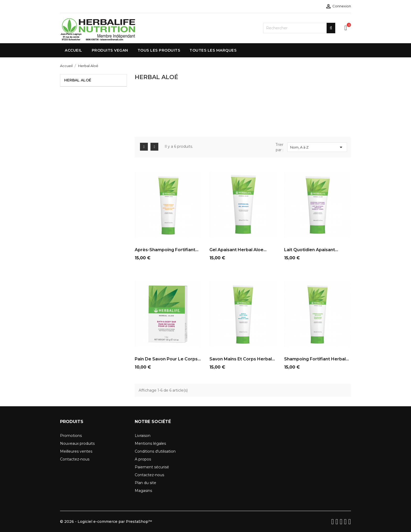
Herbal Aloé (78, 80)
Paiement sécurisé (152, 467)
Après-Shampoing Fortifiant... (167, 250)
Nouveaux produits (77, 443)
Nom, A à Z (317, 147)
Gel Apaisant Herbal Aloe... (238, 250)
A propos (143, 459)
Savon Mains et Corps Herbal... (242, 359)
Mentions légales (150, 443)
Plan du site (145, 483)
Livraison (143, 436)
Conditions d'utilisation (155, 451)
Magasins (143, 491)
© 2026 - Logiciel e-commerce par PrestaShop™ (106, 522)
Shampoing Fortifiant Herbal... (317, 359)
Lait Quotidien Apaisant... (311, 250)
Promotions (71, 436)
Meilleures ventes (76, 451)
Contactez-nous (75, 459)
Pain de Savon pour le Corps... (168, 359)
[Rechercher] (299, 28)
